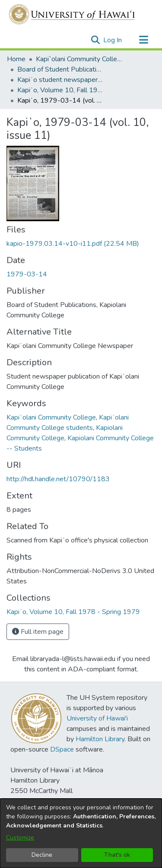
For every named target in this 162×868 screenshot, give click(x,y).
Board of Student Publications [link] (60, 69)
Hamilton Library (100, 739)
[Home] (72, 14)
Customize (20, 838)
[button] (95, 40)
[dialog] (81, 833)
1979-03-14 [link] (27, 274)
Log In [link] (113, 40)
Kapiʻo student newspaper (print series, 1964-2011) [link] (60, 80)
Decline (42, 855)
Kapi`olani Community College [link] (79, 59)
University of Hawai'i (97, 718)
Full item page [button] (38, 632)
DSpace (62, 749)
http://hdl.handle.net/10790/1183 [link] (58, 479)
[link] (73, 244)
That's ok (117, 855)
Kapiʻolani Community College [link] (51, 417)
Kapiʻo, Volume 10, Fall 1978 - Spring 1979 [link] (60, 90)
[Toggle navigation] (143, 40)
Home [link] (16, 59)
